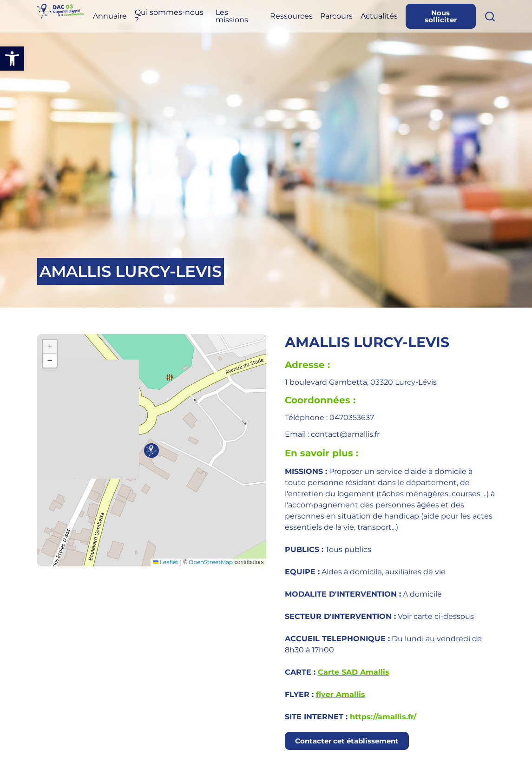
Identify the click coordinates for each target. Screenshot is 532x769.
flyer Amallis (341, 694)
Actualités (393, 17)
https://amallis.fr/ (383, 717)
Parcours (354, 17)
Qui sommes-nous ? (196, 17)
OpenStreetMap (211, 562)
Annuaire (150, 17)
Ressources (314, 17)
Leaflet (166, 562)
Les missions (260, 17)
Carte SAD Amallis (354, 672)
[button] (12, 59)
